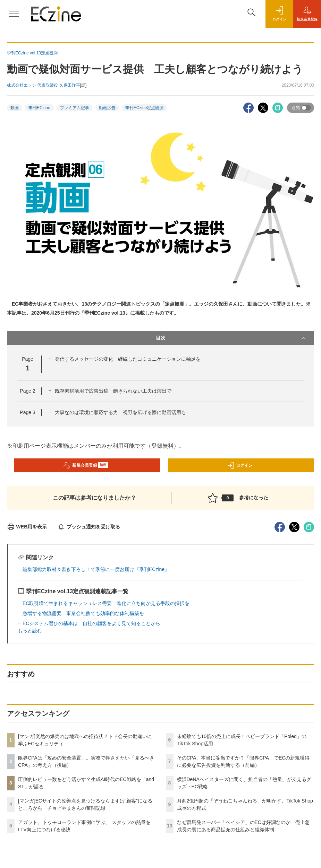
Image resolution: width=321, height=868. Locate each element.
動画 (15, 108)
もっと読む (30, 631)
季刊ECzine (39, 108)
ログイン (240, 465)
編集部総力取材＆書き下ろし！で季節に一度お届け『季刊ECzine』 (96, 569)
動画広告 (107, 108)
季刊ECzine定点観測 (145, 108)
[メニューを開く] (14, 14)
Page (27, 391)
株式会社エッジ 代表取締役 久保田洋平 (44, 85)
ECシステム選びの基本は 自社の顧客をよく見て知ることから (91, 623)
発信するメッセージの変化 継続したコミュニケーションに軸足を (128, 359)
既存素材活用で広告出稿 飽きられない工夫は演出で (113, 391)
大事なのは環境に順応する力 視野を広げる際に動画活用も (120, 412)
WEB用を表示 (27, 527)
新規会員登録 (86, 465)
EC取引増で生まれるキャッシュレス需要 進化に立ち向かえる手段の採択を (106, 603)
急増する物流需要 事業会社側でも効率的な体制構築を (83, 613)
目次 (232, 338)
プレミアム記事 (75, 108)
